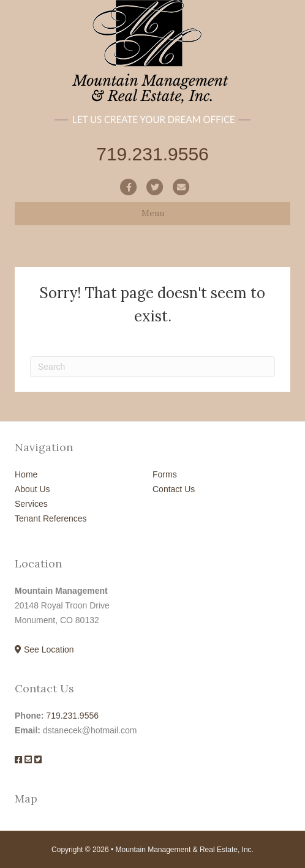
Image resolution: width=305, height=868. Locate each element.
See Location (44, 649)
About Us (32, 489)
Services (31, 504)
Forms (165, 474)
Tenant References (51, 518)
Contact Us (174, 489)
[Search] (152, 367)
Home (26, 474)
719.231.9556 (72, 716)
